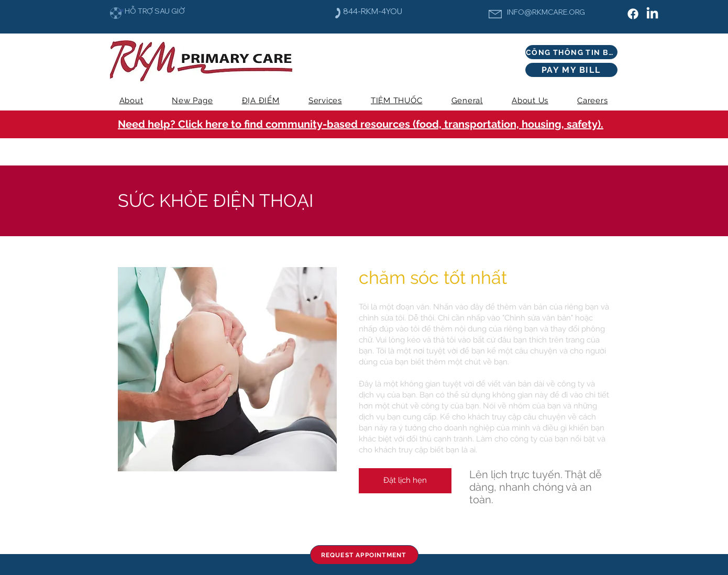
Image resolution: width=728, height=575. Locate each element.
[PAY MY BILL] (571, 70)
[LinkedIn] (652, 14)
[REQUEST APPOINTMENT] (364, 555)
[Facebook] (633, 14)
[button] (325, 101)
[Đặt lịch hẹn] (405, 481)
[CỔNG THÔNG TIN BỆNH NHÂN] (571, 52)
